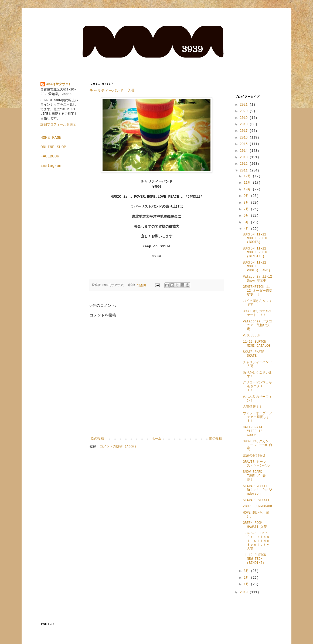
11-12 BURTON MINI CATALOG (256, 344)
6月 (247, 216)
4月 (247, 229)
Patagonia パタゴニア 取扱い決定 (257, 326)
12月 (248, 176)
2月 (247, 578)
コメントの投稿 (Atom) (118, 447)
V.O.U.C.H (252, 336)
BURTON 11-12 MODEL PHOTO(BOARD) (256, 267)
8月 (247, 203)
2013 (245, 157)
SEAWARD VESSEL (256, 500)
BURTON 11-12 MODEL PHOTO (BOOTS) (256, 239)
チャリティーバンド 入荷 (112, 91)
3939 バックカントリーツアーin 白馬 (258, 445)
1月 (247, 584)
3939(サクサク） (59, 84)
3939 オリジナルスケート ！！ (257, 313)
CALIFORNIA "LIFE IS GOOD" (253, 431)
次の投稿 (97, 439)
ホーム (156, 439)
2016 (245, 138)
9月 (247, 196)
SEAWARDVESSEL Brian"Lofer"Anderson (258, 490)
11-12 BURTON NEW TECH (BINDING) (256, 559)
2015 (245, 144)
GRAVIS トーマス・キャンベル (256, 464)
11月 (248, 183)
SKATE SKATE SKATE (254, 354)
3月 (247, 571)
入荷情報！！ (253, 407)
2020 (245, 111)
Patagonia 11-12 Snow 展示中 (257, 279)
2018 (245, 124)
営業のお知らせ (254, 456)
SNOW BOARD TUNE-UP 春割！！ (254, 476)
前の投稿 (216, 439)
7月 (247, 209)
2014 (245, 151)
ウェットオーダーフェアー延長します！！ (257, 417)
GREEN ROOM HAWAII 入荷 (255, 525)
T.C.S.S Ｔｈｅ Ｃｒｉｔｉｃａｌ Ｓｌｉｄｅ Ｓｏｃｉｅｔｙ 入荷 (258, 541)
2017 (245, 131)
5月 (247, 222)
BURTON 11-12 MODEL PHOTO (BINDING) (256, 253)
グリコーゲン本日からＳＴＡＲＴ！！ (257, 387)
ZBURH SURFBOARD (257, 507)
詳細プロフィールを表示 (58, 125)
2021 (245, 105)
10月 (248, 190)
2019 (245, 118)
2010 (245, 592)
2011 (245, 171)
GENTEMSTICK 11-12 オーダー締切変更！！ (258, 291)
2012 (245, 164)
